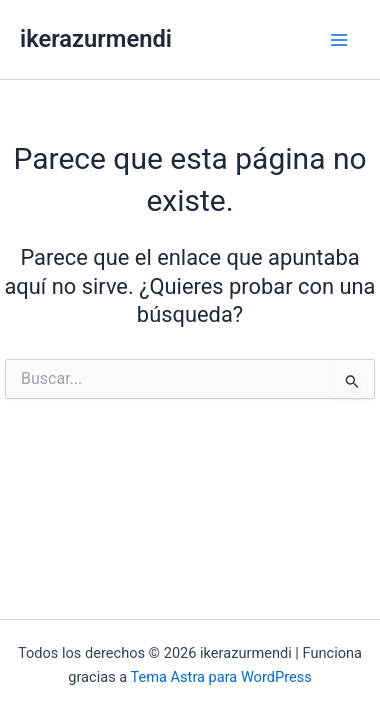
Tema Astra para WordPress (221, 677)
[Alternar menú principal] (339, 40)
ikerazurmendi (96, 39)
